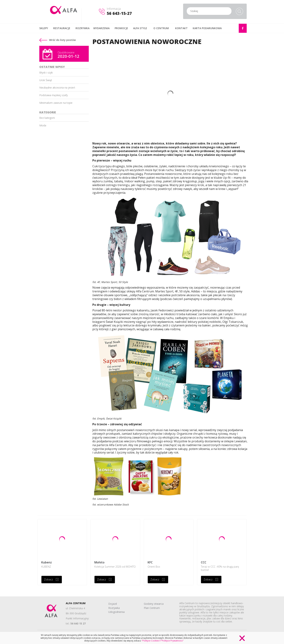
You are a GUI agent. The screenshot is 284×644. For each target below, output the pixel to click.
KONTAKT (181, 28)
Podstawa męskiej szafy (54, 95)
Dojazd (113, 604)
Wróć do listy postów (58, 40)
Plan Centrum (152, 608)
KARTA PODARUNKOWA (207, 28)
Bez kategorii (47, 118)
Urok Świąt (46, 80)
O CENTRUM (161, 28)
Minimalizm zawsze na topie (56, 103)
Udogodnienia (116, 612)
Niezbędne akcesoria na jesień (57, 88)
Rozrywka (114, 608)
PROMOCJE (121, 28)
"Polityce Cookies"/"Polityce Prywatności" (163, 641)
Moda (43, 125)
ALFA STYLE (140, 28)
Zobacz (48, 579)
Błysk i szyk (46, 73)
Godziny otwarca (154, 604)
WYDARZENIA (101, 28)
